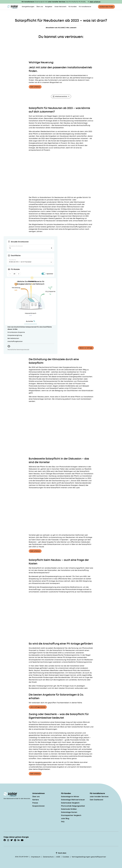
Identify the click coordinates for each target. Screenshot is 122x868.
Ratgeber (49, 7)
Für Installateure (85, 7)
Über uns (40, 7)
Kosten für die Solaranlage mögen (43, 742)
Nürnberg (49, 384)
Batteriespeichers (41, 573)
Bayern (37, 670)
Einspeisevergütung (48, 587)
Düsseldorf (54, 388)
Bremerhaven (34, 483)
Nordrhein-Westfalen (50, 670)
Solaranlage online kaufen (71, 747)
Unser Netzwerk (60, 7)
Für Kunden (73, 7)
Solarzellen (33, 118)
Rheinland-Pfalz (70, 670)
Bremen (85, 481)
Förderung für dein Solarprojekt (46, 675)
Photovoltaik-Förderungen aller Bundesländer (51, 677)
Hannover (61, 384)
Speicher (50, 274)
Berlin (54, 483)
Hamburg (33, 388)
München (41, 388)
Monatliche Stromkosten (16, 246)
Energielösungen (28, 7)
